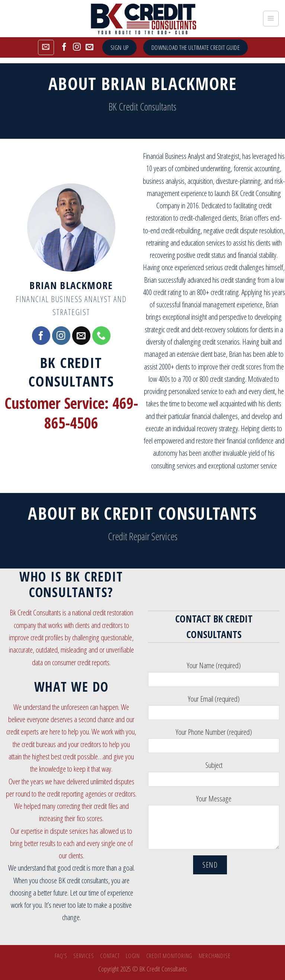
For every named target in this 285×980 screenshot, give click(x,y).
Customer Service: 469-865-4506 (71, 413)
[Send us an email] (89, 47)
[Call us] (101, 335)
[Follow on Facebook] (64, 47)
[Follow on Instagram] (77, 47)
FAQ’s (61, 956)
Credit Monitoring (169, 956)
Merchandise (215, 956)
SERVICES (84, 956)
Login (133, 956)
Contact (110, 956)
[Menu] (271, 19)
